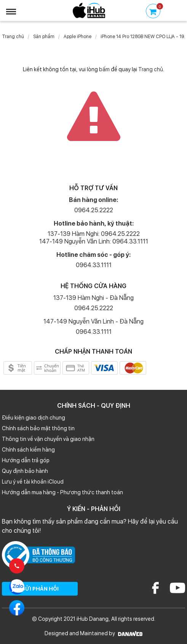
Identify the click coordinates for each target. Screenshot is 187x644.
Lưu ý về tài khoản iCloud (33, 482)
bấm (104, 69)
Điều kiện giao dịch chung (34, 418)
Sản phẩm (44, 37)
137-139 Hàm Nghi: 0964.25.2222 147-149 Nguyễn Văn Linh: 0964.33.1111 (94, 238)
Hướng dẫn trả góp (26, 460)
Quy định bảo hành (25, 471)
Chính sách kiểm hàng (28, 450)
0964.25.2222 (94, 210)
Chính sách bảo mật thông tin (38, 428)
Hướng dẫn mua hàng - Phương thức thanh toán (62, 492)
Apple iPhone (78, 37)
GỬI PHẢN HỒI (40, 589)
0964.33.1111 (94, 265)
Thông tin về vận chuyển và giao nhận (48, 439)
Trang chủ (13, 37)
